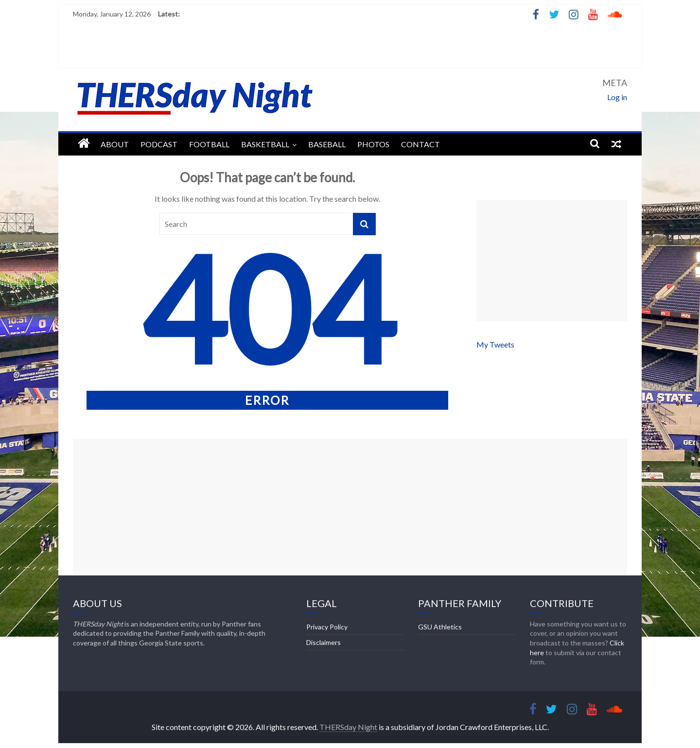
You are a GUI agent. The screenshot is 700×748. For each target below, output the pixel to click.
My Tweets (495, 344)
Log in (617, 97)
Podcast (159, 144)
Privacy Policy (327, 627)
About (115, 144)
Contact (420, 144)
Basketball (265, 144)
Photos (373, 144)
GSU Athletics (440, 627)
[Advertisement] (552, 261)
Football (209, 144)
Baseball (327, 144)
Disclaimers (324, 642)
